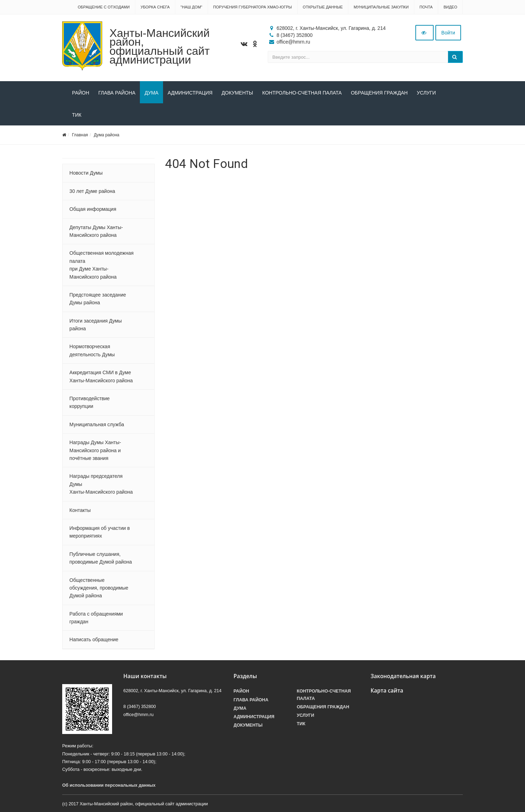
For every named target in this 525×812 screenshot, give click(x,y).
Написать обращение (94, 639)
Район (81, 93)
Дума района (106, 135)
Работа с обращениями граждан (96, 618)
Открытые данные (323, 7)
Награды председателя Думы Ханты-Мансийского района (101, 484)
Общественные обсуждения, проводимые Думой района (99, 588)
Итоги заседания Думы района (96, 325)
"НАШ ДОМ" (192, 7)
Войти (448, 33)
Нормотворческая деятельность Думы (92, 350)
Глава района (117, 93)
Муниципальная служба (97, 424)
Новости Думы (86, 173)
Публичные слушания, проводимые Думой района (101, 558)
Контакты (80, 510)
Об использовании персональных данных (109, 785)
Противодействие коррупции (90, 402)
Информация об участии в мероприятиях (100, 532)
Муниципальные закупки (381, 7)
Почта (426, 7)
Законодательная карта (403, 676)
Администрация (190, 93)
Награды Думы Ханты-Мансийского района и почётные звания (95, 450)
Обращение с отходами (104, 7)
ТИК (77, 115)
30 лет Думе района (92, 191)
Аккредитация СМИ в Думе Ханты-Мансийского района (101, 376)
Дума (151, 93)
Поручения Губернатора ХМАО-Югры (253, 7)
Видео (450, 7)
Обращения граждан (379, 93)
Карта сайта (387, 691)
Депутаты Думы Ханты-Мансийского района (96, 231)
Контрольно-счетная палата (302, 93)
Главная (80, 135)
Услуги (426, 93)
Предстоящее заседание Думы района (98, 299)
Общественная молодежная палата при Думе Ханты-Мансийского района (102, 265)
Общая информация (93, 209)
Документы (238, 93)
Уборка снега (155, 7)
